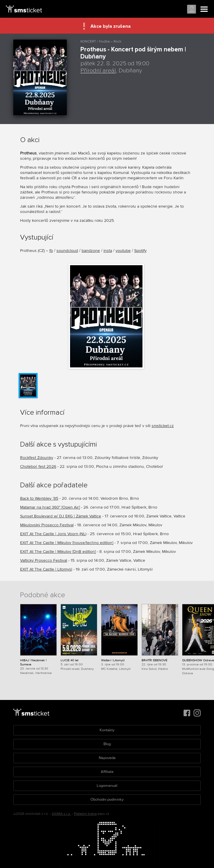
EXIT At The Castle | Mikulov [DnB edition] (58, 552)
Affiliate (107, 772)
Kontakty (107, 730)
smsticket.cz (163, 426)
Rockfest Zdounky (37, 458)
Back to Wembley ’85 (39, 498)
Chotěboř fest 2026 (38, 466)
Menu (204, 9)
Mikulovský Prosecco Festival (47, 525)
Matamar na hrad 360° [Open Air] (50, 507)
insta (108, 251)
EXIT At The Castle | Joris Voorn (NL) (53, 534)
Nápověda (107, 758)
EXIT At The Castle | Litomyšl (46, 569)
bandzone (91, 251)
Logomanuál (107, 786)
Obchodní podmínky (107, 799)
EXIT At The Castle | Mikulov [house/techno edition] (67, 543)
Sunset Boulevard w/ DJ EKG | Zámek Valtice (61, 516)
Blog (107, 744)
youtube (123, 251)
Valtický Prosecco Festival (44, 560)
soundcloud (67, 251)
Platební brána (85, 814)
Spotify (140, 251)
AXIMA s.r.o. (61, 814)
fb (51, 251)
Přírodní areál (98, 71)
